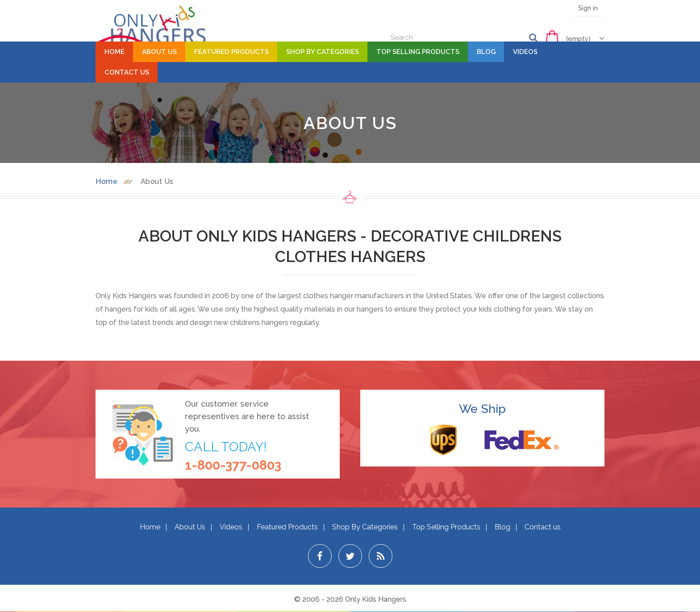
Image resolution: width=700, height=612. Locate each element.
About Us (159, 52)
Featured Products (231, 52)
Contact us (543, 527)
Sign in (588, 8)
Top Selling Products (418, 52)
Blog (486, 52)
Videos (525, 52)
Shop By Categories (323, 52)
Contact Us (127, 72)
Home (115, 52)
